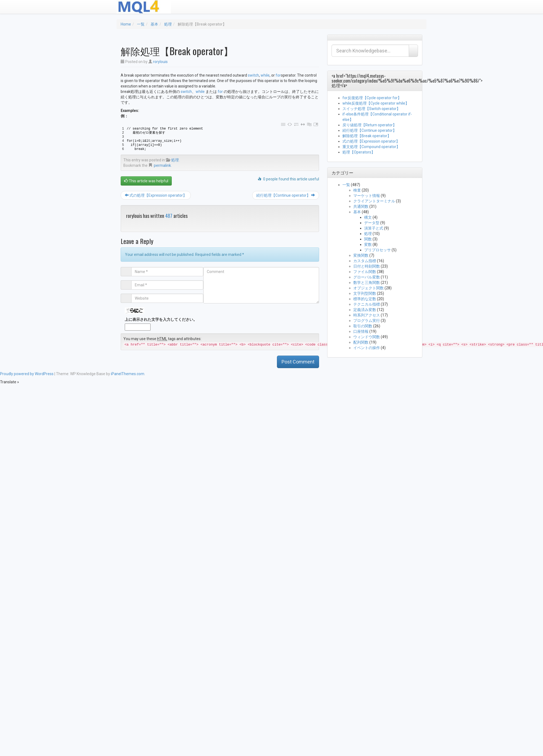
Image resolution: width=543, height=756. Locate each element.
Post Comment (298, 362)
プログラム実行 (367, 321)
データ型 (372, 223)
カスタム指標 (365, 261)
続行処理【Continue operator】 (286, 195)
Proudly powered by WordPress (27, 374)
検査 (357, 190)
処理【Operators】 (359, 152)
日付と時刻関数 (367, 266)
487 (169, 216)
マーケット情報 (367, 196)
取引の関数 (363, 326)
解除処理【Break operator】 (367, 136)
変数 (368, 244)
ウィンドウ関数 (367, 337)
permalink (162, 165)
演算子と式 (374, 228)
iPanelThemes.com (128, 374)
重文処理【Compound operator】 (371, 147)
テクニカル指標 (367, 304)
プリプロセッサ (377, 250)
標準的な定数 (365, 299)
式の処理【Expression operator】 (156, 195)
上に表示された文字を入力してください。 (161, 319)
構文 (368, 217)
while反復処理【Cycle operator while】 (376, 103)
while (265, 75)
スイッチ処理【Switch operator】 (371, 109)
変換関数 (361, 255)
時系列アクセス (367, 315)
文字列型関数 (365, 293)
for (278, 75)
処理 (168, 24)
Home (126, 24)
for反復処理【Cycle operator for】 (372, 98)
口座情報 (361, 331)
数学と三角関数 (367, 283)
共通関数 (361, 206)
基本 (154, 24)
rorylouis (160, 62)
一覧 (141, 24)
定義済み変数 (365, 310)
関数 (368, 239)
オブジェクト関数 (369, 288)
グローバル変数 (367, 277)
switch (253, 75)
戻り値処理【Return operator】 (369, 125)
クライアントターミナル (374, 201)
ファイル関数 (365, 272)
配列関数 (361, 342)
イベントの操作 (367, 348)
